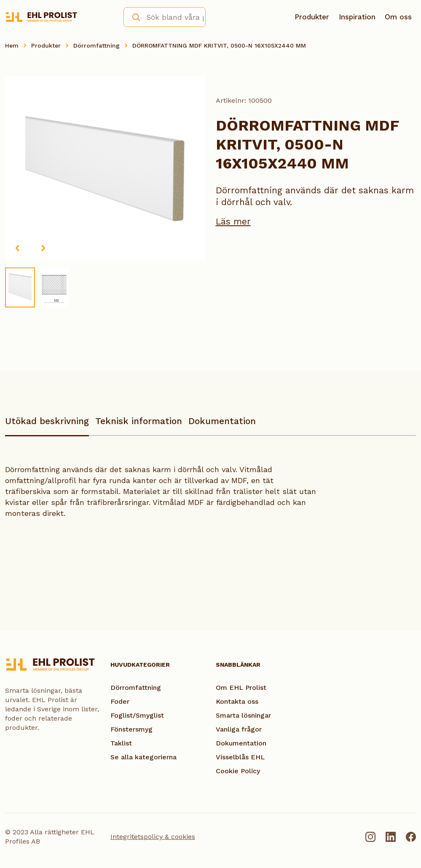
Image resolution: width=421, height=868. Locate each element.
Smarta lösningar (243, 715)
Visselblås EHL (240, 757)
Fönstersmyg (131, 729)
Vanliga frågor (239, 729)
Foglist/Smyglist (137, 715)
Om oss (398, 17)
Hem (12, 45)
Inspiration (357, 17)
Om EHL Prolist (241, 688)
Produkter (312, 17)
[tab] (47, 425)
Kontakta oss (237, 701)
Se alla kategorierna (143, 757)
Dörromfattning (97, 45)
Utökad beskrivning (47, 421)
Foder (120, 701)
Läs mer (233, 221)
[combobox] (165, 17)
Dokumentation (222, 421)
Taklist (121, 743)
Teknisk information (139, 421)
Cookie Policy (238, 771)
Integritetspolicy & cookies (153, 837)
